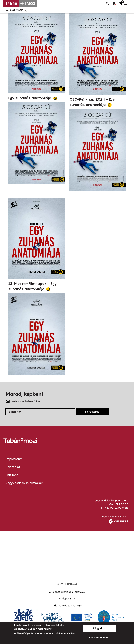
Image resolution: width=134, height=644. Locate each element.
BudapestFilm (67, 598)
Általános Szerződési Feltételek (67, 592)
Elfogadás (99, 628)
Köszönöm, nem (99, 637)
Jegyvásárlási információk (24, 483)
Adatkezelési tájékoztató (67, 605)
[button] (116, 4)
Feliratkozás (92, 412)
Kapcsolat (13, 467)
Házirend (12, 475)
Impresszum (14, 459)
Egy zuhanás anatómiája (30, 98)
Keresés (107, 3)
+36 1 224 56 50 (118, 504)
